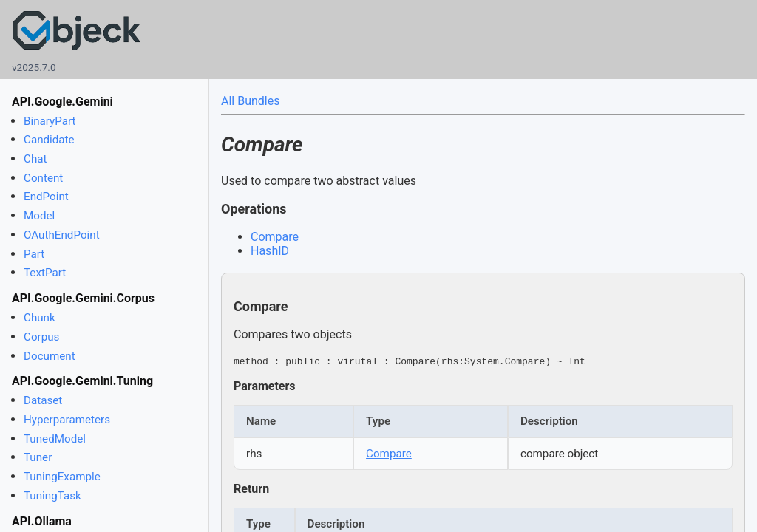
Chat (35, 159)
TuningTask (52, 496)
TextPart (45, 273)
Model (39, 216)
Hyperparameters (67, 420)
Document (50, 356)
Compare (275, 237)
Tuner (38, 457)
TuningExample (62, 477)
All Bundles (250, 101)
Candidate (49, 140)
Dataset (43, 400)
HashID (270, 251)
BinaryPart (50, 121)
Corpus (41, 337)
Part (34, 254)
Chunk (40, 318)
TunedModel (55, 439)
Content (43, 178)
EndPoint (46, 197)
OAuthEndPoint (62, 235)
